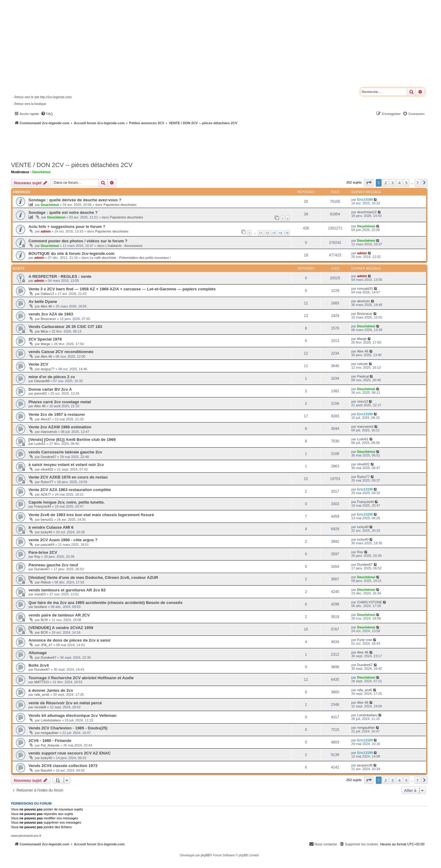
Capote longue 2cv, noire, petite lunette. (67, 502)
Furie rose (365, 640)
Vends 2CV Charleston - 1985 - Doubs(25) (68, 728)
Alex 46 (46, 306)
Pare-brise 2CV (43, 552)
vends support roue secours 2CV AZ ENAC (70, 753)
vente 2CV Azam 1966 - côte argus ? (63, 540)
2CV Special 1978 (45, 339)
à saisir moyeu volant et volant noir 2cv (66, 465)
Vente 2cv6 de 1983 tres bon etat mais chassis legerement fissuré (91, 515)
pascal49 (47, 545)
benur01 (47, 520)
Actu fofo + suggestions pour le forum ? (67, 227)
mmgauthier (50, 733)
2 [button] (385, 183)
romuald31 (365, 289)
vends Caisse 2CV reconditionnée (61, 352)
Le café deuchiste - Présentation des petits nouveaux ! (130, 258)
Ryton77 (47, 482)
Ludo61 (40, 444)
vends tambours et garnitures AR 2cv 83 (67, 590)
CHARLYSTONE (370, 602)
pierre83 (40, 393)
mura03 (40, 594)
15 (287, 233)
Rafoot (46, 582)
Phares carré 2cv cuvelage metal (60, 402)
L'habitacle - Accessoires (124, 246)
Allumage (38, 653)
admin (46, 231)
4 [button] (399, 183)
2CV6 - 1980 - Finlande (50, 741)
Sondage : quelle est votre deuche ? (63, 212)
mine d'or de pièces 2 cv (52, 377)
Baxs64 (46, 770)
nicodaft (40, 707)
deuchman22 (367, 212)
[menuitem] (47, 114)
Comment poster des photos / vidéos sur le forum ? (78, 241)
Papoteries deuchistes (120, 205)
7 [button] (418, 183)
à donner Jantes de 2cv (51, 690)
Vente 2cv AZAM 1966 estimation (60, 427)
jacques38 (365, 765)
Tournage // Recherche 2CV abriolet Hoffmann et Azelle (81, 678)
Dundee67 (49, 457)
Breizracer (48, 319)
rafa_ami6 (42, 695)
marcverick (49, 432)
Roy (37, 557)
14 (280, 233)
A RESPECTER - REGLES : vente (60, 276)
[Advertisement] (164, 142)
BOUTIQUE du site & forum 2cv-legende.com (72, 253)
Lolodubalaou (51, 720)
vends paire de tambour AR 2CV (59, 615)
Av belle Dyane (43, 302)
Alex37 (46, 419)
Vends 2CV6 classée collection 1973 (63, 766)
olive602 (47, 469)
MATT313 (41, 682)
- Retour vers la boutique (29, 104)
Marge (45, 344)
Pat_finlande (50, 745)
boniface (41, 607)
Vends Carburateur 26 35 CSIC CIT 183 (65, 327)
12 (267, 233)
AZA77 (46, 494)
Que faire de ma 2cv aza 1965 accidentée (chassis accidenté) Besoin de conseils (106, 603)
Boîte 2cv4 (39, 665)
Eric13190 (365, 199)
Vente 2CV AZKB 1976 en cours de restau (68, 477)
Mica (44, 331)
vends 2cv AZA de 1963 (51, 314)
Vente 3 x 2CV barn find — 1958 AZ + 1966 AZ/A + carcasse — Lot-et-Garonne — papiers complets (122, 289)
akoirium (364, 301)
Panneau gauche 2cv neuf (53, 565)
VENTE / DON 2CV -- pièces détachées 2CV (72, 165)
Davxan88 (42, 381)
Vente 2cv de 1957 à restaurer (57, 414)
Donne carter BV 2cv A (50, 389)
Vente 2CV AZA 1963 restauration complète (70, 490)
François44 (43, 506)
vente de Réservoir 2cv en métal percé (65, 703)
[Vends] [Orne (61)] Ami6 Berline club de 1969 (72, 440)
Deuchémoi (41, 172)
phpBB (205, 855)
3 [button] (392, 183)
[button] (369, 183)
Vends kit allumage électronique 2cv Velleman (72, 715)
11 (261, 233)
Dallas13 (47, 294)
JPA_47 (47, 645)
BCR (44, 620)
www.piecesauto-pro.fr (26, 836)
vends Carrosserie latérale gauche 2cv (65, 452)
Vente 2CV (38, 364)
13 (274, 233)
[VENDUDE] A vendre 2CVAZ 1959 (61, 628)
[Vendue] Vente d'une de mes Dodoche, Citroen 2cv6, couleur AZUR (93, 577)
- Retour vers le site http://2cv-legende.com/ (42, 97)
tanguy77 (48, 369)
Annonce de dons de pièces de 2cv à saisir (70, 640)
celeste (362, 364)
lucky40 (46, 532)
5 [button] (406, 183)
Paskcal (363, 376)
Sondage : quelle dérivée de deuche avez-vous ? (75, 200)
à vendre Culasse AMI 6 (51, 527)
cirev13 (362, 401)
